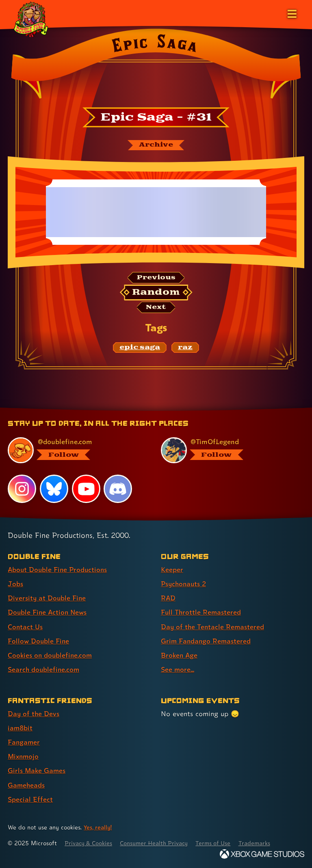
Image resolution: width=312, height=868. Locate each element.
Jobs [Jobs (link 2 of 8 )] (15, 584)
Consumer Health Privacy (159, 843)
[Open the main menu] (291, 13)
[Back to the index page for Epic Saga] (156, 66)
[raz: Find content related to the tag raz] (185, 348)
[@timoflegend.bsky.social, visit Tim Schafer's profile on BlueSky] (228, 451)
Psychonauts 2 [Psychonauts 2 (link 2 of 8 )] (185, 584)
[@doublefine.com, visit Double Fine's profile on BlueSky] (75, 451)
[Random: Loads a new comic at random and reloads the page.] (156, 293)
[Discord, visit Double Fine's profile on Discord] (118, 490)
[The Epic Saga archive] (156, 145)
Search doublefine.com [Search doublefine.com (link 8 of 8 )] (44, 670)
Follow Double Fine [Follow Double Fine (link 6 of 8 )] (39, 642)
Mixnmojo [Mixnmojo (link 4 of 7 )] (24, 757)
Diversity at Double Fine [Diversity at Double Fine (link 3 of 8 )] (47, 599)
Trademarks (263, 843)
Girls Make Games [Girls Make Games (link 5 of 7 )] (37, 771)
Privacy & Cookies (90, 843)
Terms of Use (220, 843)
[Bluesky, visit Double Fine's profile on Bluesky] (54, 490)
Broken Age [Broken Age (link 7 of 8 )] (180, 656)
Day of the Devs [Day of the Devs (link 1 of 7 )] (34, 714)
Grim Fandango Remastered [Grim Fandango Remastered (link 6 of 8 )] (207, 642)
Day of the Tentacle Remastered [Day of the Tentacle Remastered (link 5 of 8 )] (213, 627)
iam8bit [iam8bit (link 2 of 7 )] (21, 728)
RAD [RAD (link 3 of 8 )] (168, 599)
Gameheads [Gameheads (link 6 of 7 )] (27, 785)
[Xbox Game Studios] (262, 854)
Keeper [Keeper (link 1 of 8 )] (172, 570)
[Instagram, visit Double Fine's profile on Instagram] (22, 490)
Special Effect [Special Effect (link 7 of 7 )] (30, 799)
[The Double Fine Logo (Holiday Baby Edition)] (31, 19)
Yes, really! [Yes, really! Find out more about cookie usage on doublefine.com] (98, 827)
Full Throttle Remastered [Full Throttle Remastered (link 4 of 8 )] (201, 613)
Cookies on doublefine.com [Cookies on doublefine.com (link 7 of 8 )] (51, 656)
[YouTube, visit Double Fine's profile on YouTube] (86, 490)
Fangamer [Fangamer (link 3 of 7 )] (24, 742)
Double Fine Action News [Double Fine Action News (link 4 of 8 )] (48, 613)
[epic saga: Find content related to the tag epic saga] (140, 348)
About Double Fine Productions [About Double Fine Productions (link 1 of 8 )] (59, 570)
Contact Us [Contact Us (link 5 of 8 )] (25, 627)
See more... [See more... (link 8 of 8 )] (178, 670)
